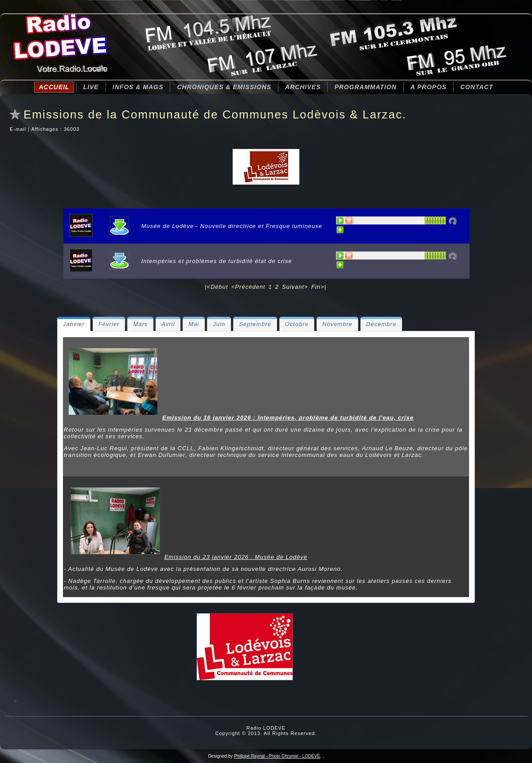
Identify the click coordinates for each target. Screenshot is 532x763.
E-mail (19, 129)
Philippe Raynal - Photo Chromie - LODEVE (277, 756)
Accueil (54, 87)
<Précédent (248, 287)
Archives (303, 87)
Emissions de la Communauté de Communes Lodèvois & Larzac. (215, 114)
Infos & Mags (138, 87)
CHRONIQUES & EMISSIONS (224, 87)
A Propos (428, 87)
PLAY (340, 220)
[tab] (74, 324)
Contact (477, 87)
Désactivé (453, 220)
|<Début (217, 287)
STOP (349, 220)
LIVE (91, 87)
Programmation (365, 87)
